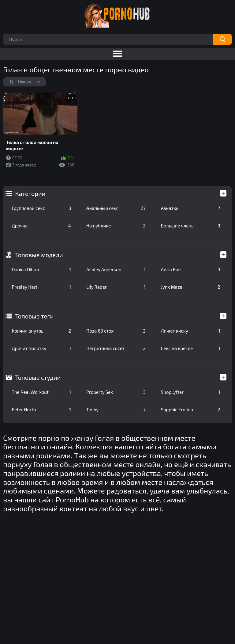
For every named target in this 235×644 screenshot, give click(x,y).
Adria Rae (191, 269)
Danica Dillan (41, 269)
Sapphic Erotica (191, 410)
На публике (116, 226)
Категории (30, 193)
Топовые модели (39, 255)
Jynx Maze (191, 287)
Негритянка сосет (116, 348)
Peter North (41, 410)
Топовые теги (34, 316)
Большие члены (191, 226)
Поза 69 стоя (116, 331)
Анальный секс (116, 208)
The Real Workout (41, 392)
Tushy (116, 410)
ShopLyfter (191, 392)
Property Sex (116, 392)
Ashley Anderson (116, 269)
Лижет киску (191, 331)
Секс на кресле (191, 348)
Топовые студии (38, 377)
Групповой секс (41, 208)
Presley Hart (41, 287)
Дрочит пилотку (41, 348)
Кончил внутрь (41, 331)
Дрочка (41, 226)
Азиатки (191, 208)
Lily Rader (116, 287)
